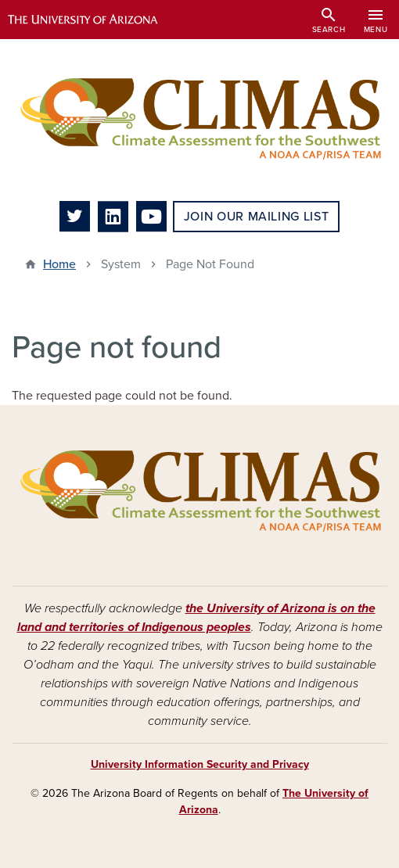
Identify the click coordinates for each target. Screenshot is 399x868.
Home (59, 264)
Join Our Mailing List (256, 217)
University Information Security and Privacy (200, 764)
